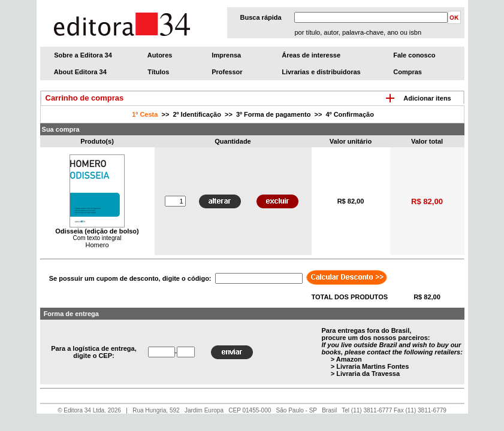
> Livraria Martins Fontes (370, 366)
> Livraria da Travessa (365, 374)
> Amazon (346, 359)
